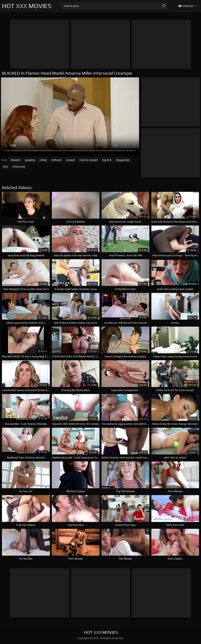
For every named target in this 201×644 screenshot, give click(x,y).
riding (43, 160)
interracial (19, 167)
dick (5, 167)
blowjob (15, 160)
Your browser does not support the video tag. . (70, 116)
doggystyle (123, 160)
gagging (30, 160)
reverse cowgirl (89, 160)
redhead (56, 160)
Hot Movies (27, 6)
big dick (107, 160)
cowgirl (70, 160)
